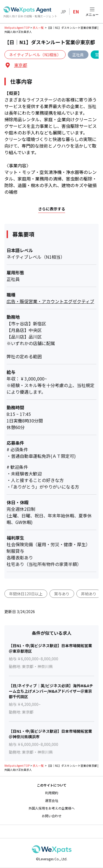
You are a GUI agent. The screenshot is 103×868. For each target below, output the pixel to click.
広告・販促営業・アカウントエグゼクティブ (50, 301)
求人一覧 (38, 28)
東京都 (21, 65)
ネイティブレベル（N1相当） (35, 55)
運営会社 (52, 801)
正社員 (78, 55)
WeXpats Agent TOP (17, 28)
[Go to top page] (27, 10)
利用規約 (52, 793)
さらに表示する (52, 209)
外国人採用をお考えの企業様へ (52, 808)
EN (76, 12)
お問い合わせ (52, 816)
